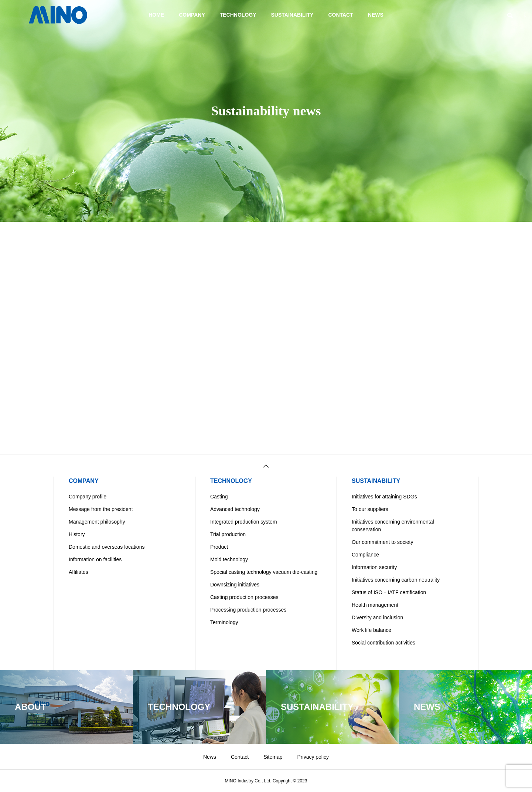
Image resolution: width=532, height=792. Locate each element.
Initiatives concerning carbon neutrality (396, 580)
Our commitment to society (383, 542)
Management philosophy (97, 522)
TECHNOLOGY (238, 15)
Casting (219, 497)
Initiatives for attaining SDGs (384, 497)
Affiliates (79, 572)
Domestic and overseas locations (107, 547)
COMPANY (192, 15)
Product (219, 547)
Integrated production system (244, 522)
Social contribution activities (383, 643)
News (210, 757)
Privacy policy (313, 757)
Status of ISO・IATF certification (389, 592)
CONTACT (340, 15)
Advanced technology (235, 509)
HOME (156, 15)
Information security (374, 567)
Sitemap (273, 757)
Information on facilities (95, 559)
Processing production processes (248, 610)
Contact (240, 757)
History (77, 534)
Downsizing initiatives (235, 585)
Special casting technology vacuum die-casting (264, 572)
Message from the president (101, 509)
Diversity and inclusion (377, 617)
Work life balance (371, 630)
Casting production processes (244, 597)
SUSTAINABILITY (292, 15)
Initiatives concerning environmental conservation (393, 526)
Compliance (365, 555)
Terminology (224, 622)
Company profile (88, 497)
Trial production (228, 534)
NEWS (376, 15)
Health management (375, 605)
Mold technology (229, 559)
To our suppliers (370, 509)
